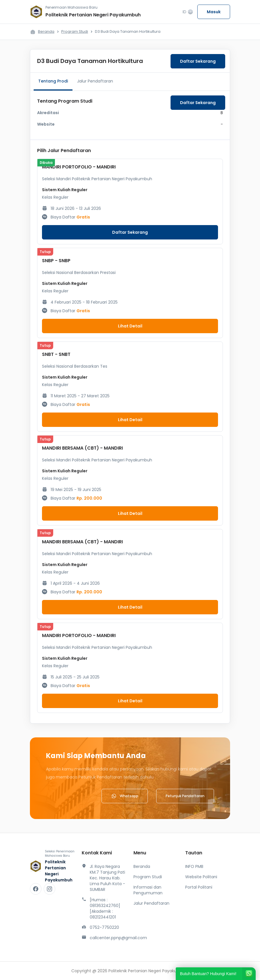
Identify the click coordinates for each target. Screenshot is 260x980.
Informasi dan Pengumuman (148, 890)
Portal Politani (199, 887)
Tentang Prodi (53, 81)
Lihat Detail (130, 326)
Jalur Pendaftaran (95, 81)
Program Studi (75, 31)
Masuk (214, 12)
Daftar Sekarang (198, 61)
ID (188, 12)
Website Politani (201, 877)
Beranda (46, 31)
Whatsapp (125, 796)
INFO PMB (194, 866)
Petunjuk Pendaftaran (185, 796)
